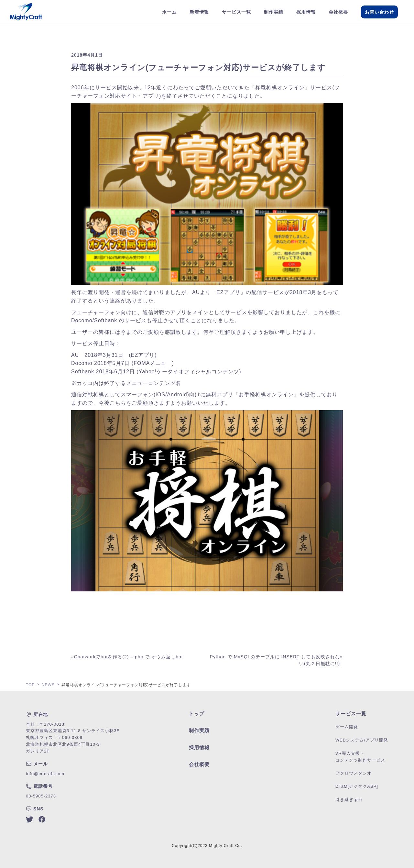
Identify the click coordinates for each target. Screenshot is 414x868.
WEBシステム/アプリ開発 (362, 740)
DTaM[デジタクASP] (357, 786)
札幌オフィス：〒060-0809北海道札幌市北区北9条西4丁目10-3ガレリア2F (63, 744)
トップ (197, 714)
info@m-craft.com (45, 774)
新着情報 (199, 12)
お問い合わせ (379, 12)
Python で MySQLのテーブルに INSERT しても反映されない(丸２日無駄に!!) (275, 660)
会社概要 (338, 12)
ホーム (169, 12)
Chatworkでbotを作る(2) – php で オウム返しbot (129, 657)
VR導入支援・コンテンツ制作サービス (360, 757)
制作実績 (274, 12)
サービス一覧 (236, 12)
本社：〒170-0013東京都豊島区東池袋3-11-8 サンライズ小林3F (73, 728)
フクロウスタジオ (354, 773)
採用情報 (306, 12)
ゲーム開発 (347, 727)
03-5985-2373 (41, 796)
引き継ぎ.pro (349, 800)
